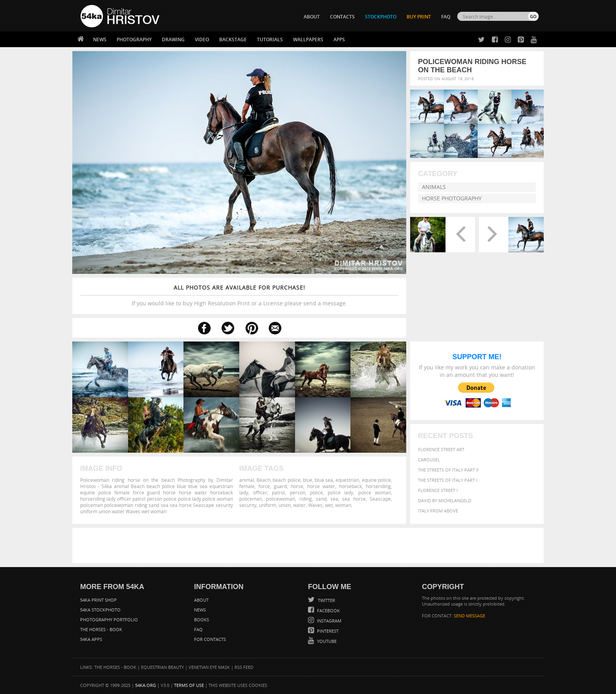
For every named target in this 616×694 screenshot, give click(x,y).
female (247, 486)
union (285, 505)
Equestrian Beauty (162, 667)
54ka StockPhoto (100, 610)
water (299, 505)
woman (343, 505)
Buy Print (419, 17)
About (201, 600)
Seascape (380, 499)
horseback (350, 486)
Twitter (326, 600)
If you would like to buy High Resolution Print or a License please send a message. (239, 295)
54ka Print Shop (98, 600)
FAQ (446, 17)
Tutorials (270, 39)
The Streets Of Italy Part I (448, 480)
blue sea (324, 480)
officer (260, 492)
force (264, 486)
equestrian (347, 480)
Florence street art (441, 449)
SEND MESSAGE (469, 616)
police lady (340, 492)
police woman (375, 492)
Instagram (329, 621)
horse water (321, 486)
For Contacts (210, 639)
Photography (134, 39)
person (298, 492)
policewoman (280, 499)
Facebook (328, 610)
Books (202, 620)
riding (306, 499)
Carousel (429, 460)
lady (244, 492)
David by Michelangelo (445, 500)
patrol (278, 492)
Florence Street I (438, 490)
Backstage (233, 39)
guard (280, 486)
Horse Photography (452, 198)
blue (308, 480)
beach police (286, 480)
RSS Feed (244, 667)
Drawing (173, 39)
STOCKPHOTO (381, 17)
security (248, 505)
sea (334, 499)
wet (329, 505)
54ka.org (146, 685)
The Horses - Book (101, 629)
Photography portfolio (109, 620)
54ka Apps (91, 639)
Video (202, 39)
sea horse (354, 499)
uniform (268, 505)
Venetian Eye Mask (209, 667)
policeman (251, 499)
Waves (315, 505)
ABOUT (312, 17)
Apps (339, 39)
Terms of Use (189, 685)
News (100, 39)
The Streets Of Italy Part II (448, 470)
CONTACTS (342, 17)
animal (247, 480)
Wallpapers (308, 39)
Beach (263, 480)
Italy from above (438, 511)
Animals (434, 187)
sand (321, 499)
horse (297, 486)
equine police (376, 480)
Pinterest (327, 631)
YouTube (326, 641)
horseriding (378, 486)
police (316, 492)
